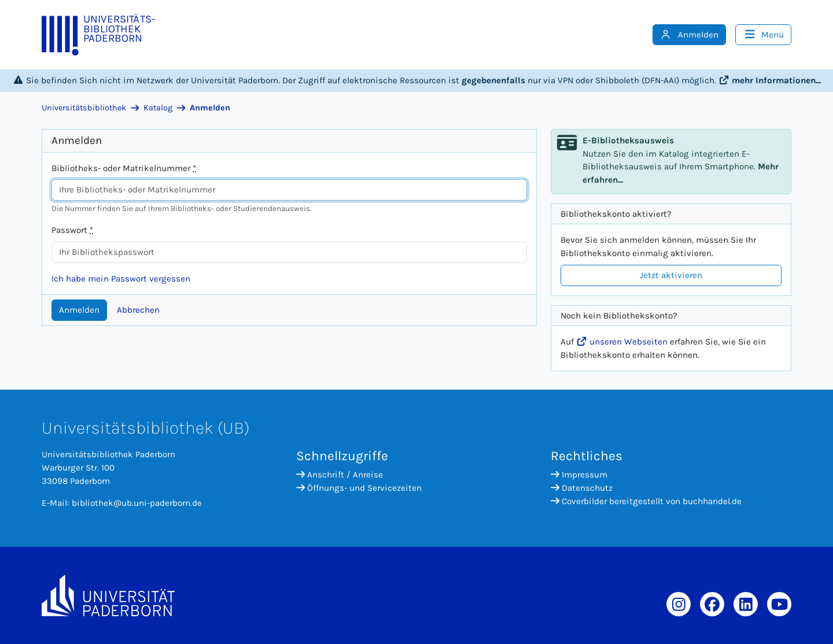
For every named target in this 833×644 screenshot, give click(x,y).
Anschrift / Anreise (340, 475)
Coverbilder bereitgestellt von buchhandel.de (646, 501)
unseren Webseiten (622, 342)
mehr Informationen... (770, 80)
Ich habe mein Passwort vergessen (121, 279)
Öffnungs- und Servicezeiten (359, 488)
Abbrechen (138, 310)
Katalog (158, 108)
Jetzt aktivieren (671, 275)
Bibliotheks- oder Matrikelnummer (124, 168)
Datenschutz (582, 488)
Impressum (579, 475)
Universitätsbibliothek (84, 108)
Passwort (72, 230)
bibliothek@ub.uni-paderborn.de (137, 503)
